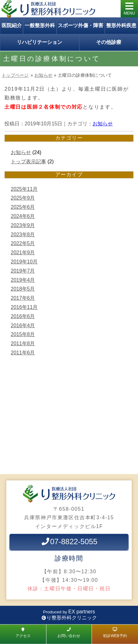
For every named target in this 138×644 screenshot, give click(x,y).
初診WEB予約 (115, 632)
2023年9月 (23, 225)
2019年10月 (24, 262)
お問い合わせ (69, 632)
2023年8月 (23, 235)
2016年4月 (23, 325)
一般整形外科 (40, 25)
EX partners (81, 612)
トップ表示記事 (28, 162)
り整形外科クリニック (72, 618)
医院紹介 (12, 25)
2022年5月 (23, 243)
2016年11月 (24, 307)
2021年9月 (23, 253)
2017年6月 (23, 298)
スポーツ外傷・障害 (81, 25)
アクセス (23, 632)
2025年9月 (23, 198)
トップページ (15, 75)
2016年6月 (23, 316)
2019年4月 (23, 280)
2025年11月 (24, 189)
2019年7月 (23, 271)
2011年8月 (23, 343)
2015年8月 (23, 334)
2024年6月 (23, 216)
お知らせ (43, 75)
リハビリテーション (39, 42)
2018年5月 (23, 289)
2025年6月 (23, 207)
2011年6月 (23, 353)
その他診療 (109, 42)
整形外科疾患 (121, 25)
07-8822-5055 (69, 542)
